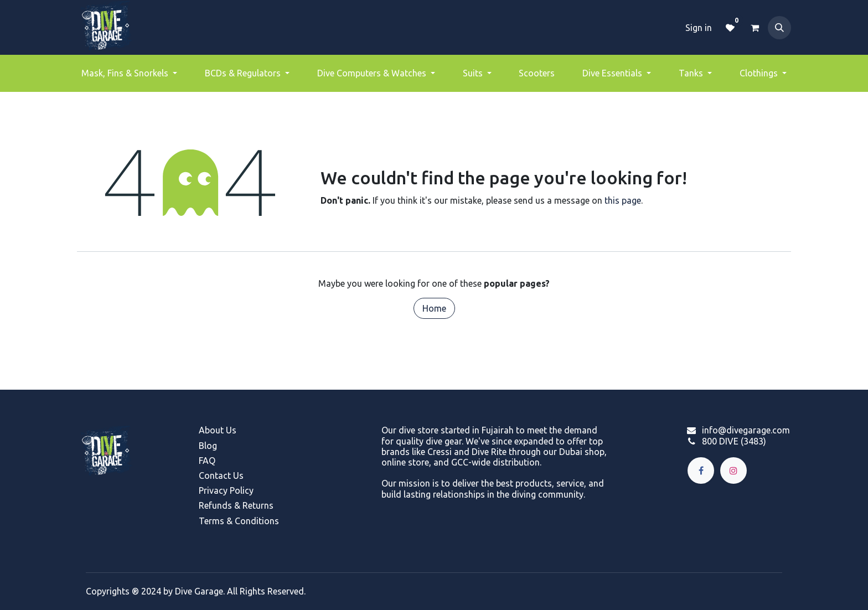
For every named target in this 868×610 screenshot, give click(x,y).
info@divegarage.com (746, 430)
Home (434, 308)
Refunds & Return (234, 505)
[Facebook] (701, 471)
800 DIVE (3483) (734, 441)
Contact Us (221, 475)
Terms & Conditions (239, 521)
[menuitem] (129, 73)
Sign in (699, 28)
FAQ (207, 461)
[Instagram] (733, 471)
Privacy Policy (226, 490)
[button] (779, 28)
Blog (208, 446)
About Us (218, 430)
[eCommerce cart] (755, 28)
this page (623, 200)
